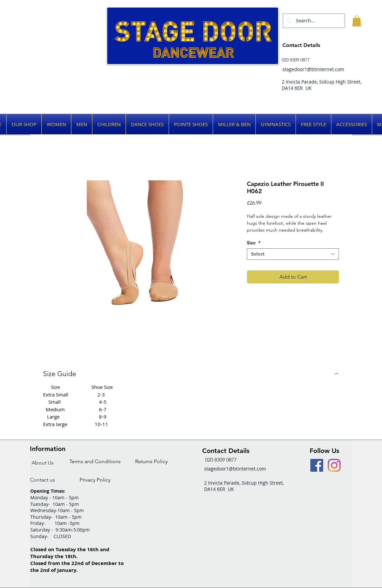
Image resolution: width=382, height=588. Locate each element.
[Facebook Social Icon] (317, 465)
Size (254, 243)
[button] (357, 21)
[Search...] (313, 21)
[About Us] (42, 463)
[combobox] (293, 254)
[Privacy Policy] (95, 480)
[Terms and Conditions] (95, 461)
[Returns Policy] (151, 461)
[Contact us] (42, 480)
